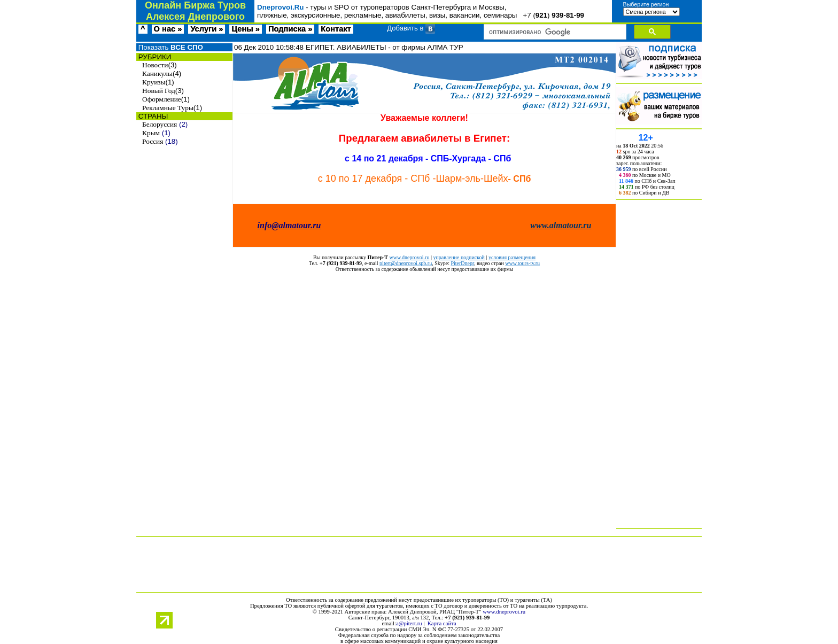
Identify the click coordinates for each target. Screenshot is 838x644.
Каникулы (157, 73)
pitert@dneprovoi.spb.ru (406, 263)
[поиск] (554, 32)
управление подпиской (459, 257)
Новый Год (159, 91)
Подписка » (290, 29)
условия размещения (512, 257)
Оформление (162, 99)
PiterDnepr (462, 263)
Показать (170, 47)
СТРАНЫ (152, 116)
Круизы (154, 82)
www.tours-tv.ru (522, 263)
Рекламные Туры (168, 108)
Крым (151, 133)
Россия (153, 141)
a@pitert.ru (409, 623)
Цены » (246, 29)
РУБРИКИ (154, 57)
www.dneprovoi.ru (410, 257)
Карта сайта (442, 623)
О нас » (168, 29)
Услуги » (207, 29)
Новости (155, 65)
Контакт (336, 29)
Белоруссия (160, 124)
